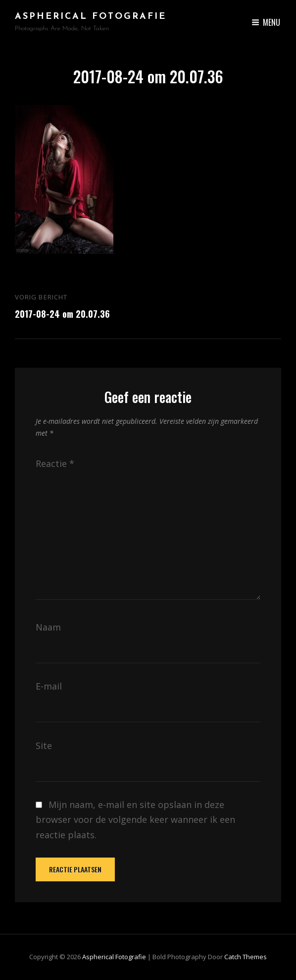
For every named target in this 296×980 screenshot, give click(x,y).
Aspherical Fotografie (91, 17)
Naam (48, 627)
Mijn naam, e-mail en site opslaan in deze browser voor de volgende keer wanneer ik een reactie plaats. (135, 819)
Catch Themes (246, 957)
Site (44, 746)
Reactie (55, 463)
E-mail (49, 686)
